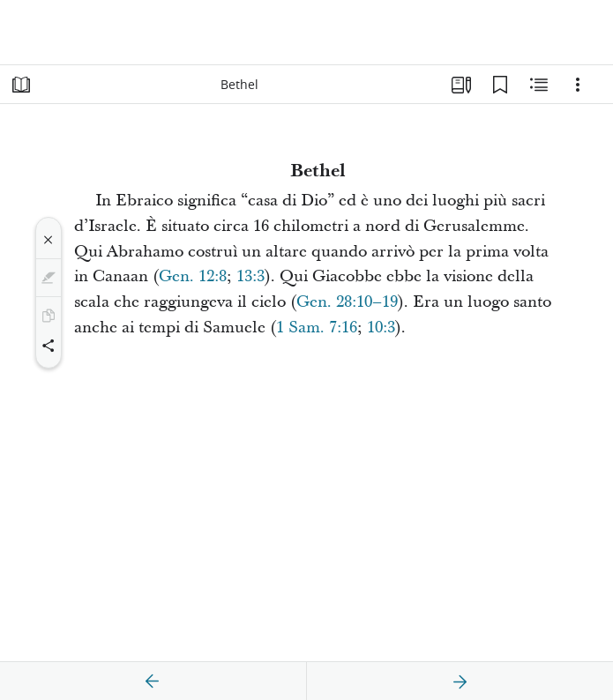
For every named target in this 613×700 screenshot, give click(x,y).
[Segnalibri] (500, 85)
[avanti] (460, 681)
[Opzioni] (578, 85)
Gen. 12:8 (193, 276)
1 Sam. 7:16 (317, 328)
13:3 (250, 276)
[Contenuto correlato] (539, 85)
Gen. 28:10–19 (347, 302)
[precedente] (153, 681)
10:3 (381, 328)
